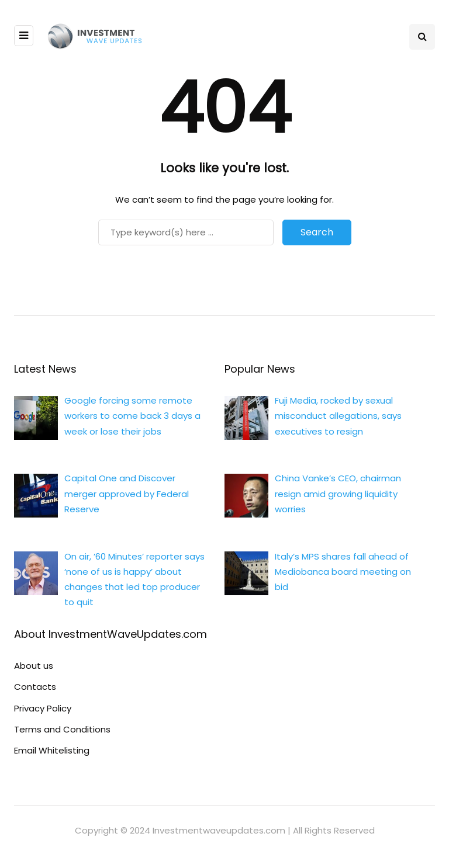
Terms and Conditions (62, 729)
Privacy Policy (43, 708)
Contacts (35, 687)
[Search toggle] (422, 37)
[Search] (186, 232)
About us (34, 666)
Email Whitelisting (52, 750)
